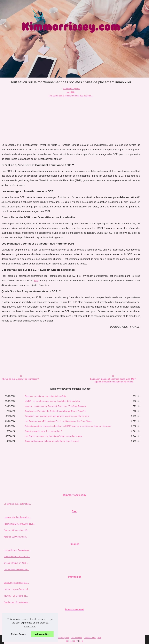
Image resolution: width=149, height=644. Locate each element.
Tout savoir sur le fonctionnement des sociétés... (71, 96)
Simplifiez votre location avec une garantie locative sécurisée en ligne (57, 416)
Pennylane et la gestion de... (17, 557)
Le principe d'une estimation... (18, 504)
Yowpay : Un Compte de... (16, 596)
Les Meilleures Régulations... (17, 550)
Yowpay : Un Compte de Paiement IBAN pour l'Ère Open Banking (55, 406)
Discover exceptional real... (16, 583)
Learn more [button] (30, 627)
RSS (99, 638)
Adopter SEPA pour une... (16, 537)
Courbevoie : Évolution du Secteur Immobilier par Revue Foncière (55, 411)
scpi (36, 281)
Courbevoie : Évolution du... (17, 602)
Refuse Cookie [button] (18, 634)
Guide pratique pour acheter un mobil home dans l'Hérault (52, 441)
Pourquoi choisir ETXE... (15, 616)
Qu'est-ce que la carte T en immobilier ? (21, 379)
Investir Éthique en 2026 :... (16, 563)
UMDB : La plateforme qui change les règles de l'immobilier (52, 401)
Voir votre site (77, 638)
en (70, 641)
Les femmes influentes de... (16, 570)
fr (77, 641)
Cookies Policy (90, 638)
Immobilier (71, 92)
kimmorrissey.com (72, 89)
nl (82, 641)
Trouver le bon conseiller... (16, 629)
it (80, 641)
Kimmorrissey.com (62, 638)
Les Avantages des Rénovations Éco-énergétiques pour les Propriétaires (59, 421)
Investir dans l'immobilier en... (17, 622)
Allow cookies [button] (42, 634)
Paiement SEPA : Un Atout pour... (19, 524)
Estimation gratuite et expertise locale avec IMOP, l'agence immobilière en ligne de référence (113, 380)
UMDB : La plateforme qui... (17, 589)
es (74, 641)
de (67, 641)
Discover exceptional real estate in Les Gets (45, 396)
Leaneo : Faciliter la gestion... (17, 517)
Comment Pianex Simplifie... (17, 530)
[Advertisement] (71, 119)
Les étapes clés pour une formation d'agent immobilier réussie (54, 436)
